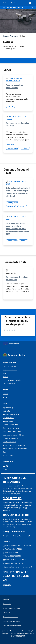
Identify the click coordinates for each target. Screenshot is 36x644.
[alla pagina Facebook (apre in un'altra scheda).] (4, 589)
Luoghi (5, 466)
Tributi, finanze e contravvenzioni (15, 449)
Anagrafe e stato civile (11, 414)
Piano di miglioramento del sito (12, 626)
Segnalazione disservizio (10, 617)
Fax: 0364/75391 (10, 552)
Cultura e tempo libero (11, 428)
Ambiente (6, 411)
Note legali (6, 599)
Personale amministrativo (12, 380)
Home (5, 36)
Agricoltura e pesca (10, 408)
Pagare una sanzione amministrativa (14, 86)
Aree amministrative (10, 370)
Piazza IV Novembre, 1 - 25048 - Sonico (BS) (18, 545)
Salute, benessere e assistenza (14, 445)
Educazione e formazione (12, 431)
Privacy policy (7, 604)
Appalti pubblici (8, 418)
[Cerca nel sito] (32, 7)
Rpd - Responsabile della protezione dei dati (16, 576)
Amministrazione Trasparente (14, 480)
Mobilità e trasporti (10, 442)
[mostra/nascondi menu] (4, 8)
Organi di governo (9, 366)
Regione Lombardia (9, 3)
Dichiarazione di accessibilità (12, 608)
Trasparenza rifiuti (16, 515)
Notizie (5, 394)
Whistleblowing (14, 531)
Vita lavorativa (8, 455)
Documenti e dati (9, 384)
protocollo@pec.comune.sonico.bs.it (17, 567)
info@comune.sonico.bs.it (14, 563)
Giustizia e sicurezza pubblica (13, 435)
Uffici (5, 373)
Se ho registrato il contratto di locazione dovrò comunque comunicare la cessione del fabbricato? (18, 192)
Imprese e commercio (10, 438)
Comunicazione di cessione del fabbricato (17, 278)
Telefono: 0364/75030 (12, 549)
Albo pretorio (12, 498)
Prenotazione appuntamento (12, 621)
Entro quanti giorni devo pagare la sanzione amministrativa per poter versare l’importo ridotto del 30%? (17, 229)
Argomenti (14, 36)
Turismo (6, 452)
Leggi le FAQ (7, 613)
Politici (5, 377)
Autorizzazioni (8, 421)
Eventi (5, 469)
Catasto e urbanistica (10, 425)
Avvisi (5, 397)
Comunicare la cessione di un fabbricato (18, 124)
